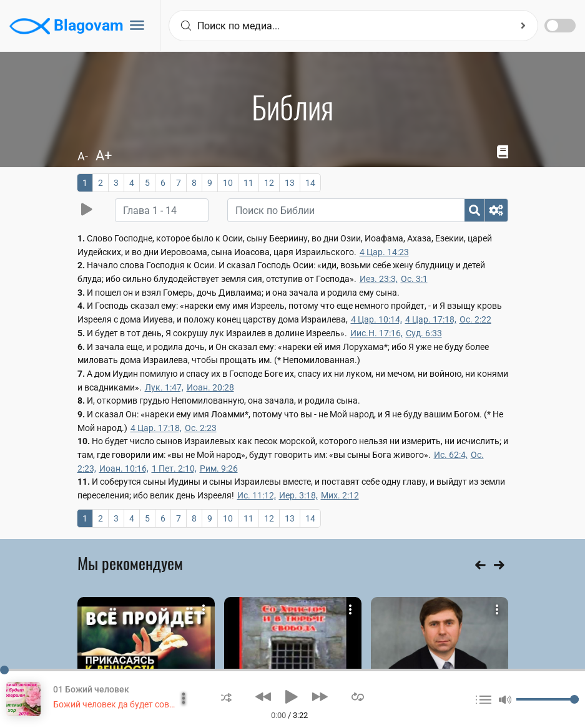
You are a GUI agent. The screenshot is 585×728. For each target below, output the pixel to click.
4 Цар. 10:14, (376, 319)
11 (248, 183)
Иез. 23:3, (379, 279)
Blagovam (66, 26)
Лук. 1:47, (164, 387)
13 (290, 183)
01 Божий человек (91, 689)
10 (228, 183)
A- (83, 156)
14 (310, 183)
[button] (226, 696)
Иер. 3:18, (298, 495)
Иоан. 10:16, (124, 468)
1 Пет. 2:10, (174, 468)
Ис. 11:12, (257, 495)
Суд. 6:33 (424, 333)
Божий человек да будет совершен (124, 704)
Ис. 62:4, (451, 455)
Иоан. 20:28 (210, 387)
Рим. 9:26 (219, 468)
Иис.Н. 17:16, (376, 333)
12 (269, 183)
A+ (104, 156)
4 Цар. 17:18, (431, 319)
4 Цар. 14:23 (384, 252)
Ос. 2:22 (475, 319)
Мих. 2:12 (340, 495)
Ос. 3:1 (414, 279)
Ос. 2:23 (201, 428)
